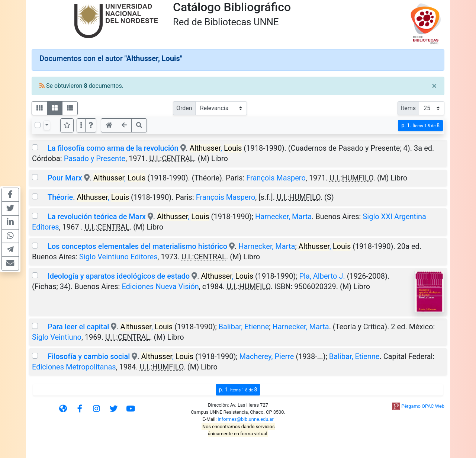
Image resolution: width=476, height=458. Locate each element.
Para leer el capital (78, 327)
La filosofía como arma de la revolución (113, 148)
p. (420, 126)
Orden (184, 108)
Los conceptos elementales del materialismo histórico (138, 246)
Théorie (60, 197)
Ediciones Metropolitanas (74, 367)
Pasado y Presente (95, 158)
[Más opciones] (81, 125)
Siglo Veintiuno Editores (118, 257)
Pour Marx (65, 178)
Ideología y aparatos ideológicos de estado (119, 276)
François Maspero (276, 178)
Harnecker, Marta (283, 217)
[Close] (434, 86)
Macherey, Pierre (267, 356)
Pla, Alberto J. (322, 276)
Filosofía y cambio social (89, 356)
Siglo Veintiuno (57, 337)
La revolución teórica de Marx (97, 217)
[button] (91, 125)
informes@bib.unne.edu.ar (246, 419)
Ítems (408, 108)
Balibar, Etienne (244, 327)
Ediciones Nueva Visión (160, 286)
